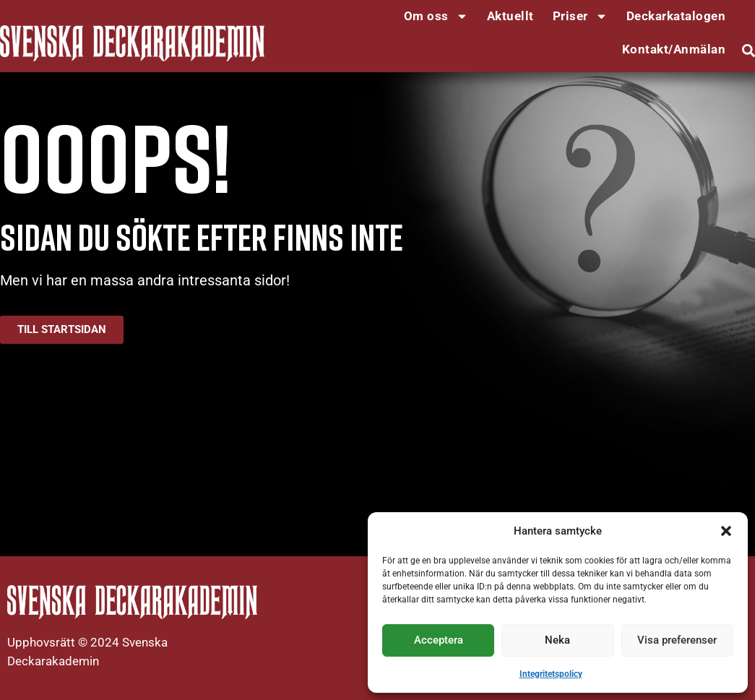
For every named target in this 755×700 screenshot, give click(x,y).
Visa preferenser (677, 640)
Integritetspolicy (551, 674)
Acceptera (439, 640)
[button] (726, 531)
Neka (557, 640)
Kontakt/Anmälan (674, 49)
